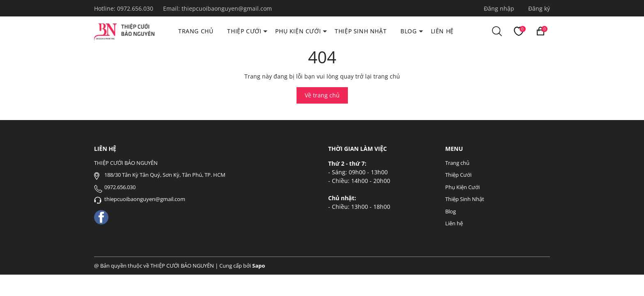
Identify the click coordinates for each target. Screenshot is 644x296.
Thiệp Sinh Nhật (361, 31)
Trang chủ (196, 31)
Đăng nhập (499, 8)
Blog (408, 31)
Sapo (259, 266)
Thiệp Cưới (244, 31)
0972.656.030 (136, 8)
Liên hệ (442, 31)
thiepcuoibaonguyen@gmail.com (227, 8)
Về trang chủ (322, 95)
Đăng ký (539, 8)
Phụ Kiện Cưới (298, 31)
